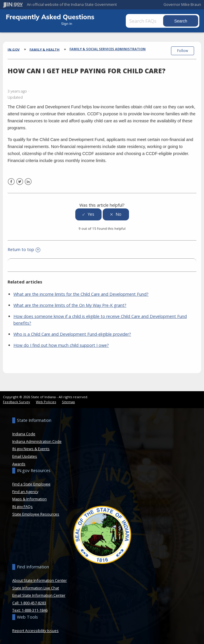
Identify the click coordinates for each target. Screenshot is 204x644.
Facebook (11, 182)
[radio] (88, 214)
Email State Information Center (39, 595)
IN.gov (14, 49)
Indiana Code (24, 434)
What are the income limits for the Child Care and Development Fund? (81, 294)
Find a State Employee (31, 484)
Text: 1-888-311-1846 (30, 610)
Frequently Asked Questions (50, 17)
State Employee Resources (36, 514)
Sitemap (68, 402)
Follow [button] (183, 51)
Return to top (24, 249)
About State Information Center (40, 580)
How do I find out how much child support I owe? (61, 345)
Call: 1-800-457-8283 (29, 603)
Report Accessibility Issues (35, 631)
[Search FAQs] (152, 21)
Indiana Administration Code (37, 441)
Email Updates (25, 456)
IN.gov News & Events (31, 449)
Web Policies (46, 402)
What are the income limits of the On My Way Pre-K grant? (70, 305)
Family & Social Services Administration (108, 49)
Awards (19, 464)
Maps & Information (29, 499)
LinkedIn (28, 182)
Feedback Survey (16, 402)
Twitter (20, 182)
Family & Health (45, 49)
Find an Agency (25, 492)
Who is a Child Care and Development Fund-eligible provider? (72, 334)
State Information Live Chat (36, 588)
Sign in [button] (73, 24)
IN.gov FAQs (22, 507)
